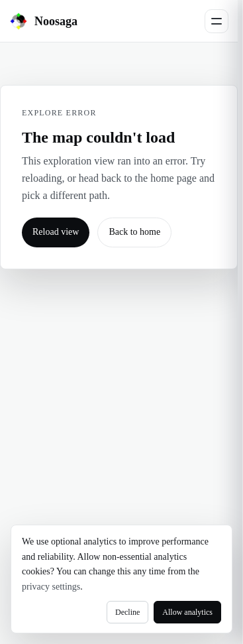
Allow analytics (187, 612)
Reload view (56, 232)
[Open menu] (217, 21)
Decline (127, 612)
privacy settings (51, 587)
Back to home (134, 232)
